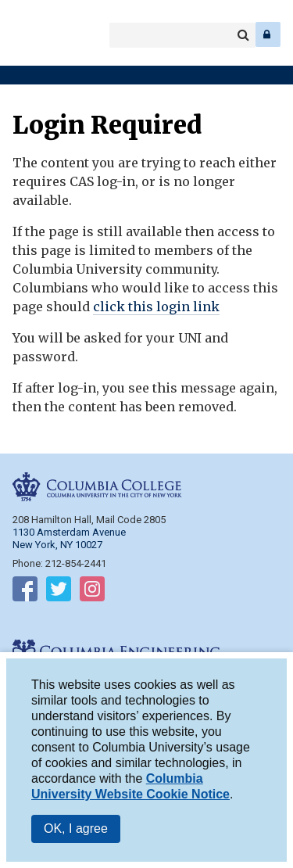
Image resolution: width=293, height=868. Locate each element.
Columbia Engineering (46, 34)
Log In (268, 34)
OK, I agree (76, 829)
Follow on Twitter (59, 592)
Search (243, 35)
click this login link (156, 307)
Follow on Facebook (25, 592)
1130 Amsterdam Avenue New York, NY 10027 (69, 538)
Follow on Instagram (92, 592)
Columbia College (25, 34)
